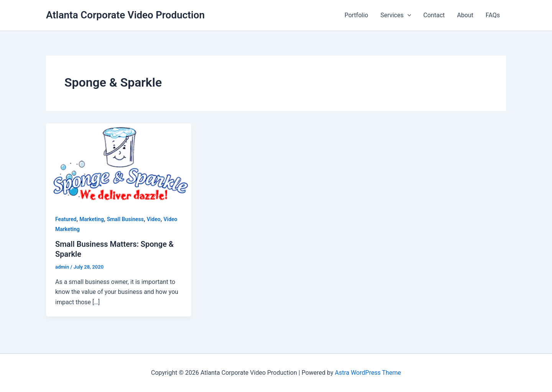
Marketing (92, 219)
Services (396, 15)
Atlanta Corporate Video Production (125, 15)
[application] (407, 15)
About (465, 15)
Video (154, 219)
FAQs (493, 15)
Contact (434, 15)
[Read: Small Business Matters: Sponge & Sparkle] (119, 164)
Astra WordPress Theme (368, 373)
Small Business (125, 219)
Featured (66, 219)
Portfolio (356, 15)
